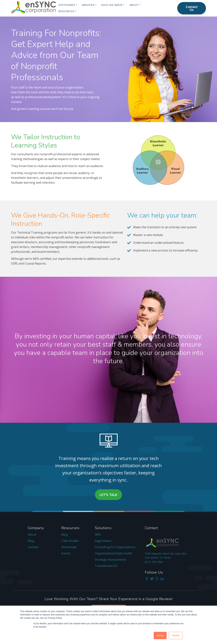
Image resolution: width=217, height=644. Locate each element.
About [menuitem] (32, 534)
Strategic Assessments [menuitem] (110, 560)
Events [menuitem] (66, 553)
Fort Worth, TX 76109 (158, 558)
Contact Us (192, 8)
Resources (66, 11)
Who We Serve (112, 5)
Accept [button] (160, 636)
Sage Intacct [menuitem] (103, 541)
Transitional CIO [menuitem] (106, 566)
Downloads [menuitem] (69, 547)
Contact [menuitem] (33, 547)
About (134, 5)
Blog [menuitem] (31, 541)
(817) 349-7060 (154, 562)
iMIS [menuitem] (98, 534)
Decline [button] (176, 636)
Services (88, 5)
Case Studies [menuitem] (70, 541)
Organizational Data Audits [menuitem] (113, 553)
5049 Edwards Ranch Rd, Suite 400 (165, 554)
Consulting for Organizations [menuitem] (115, 547)
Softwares (67, 5)
